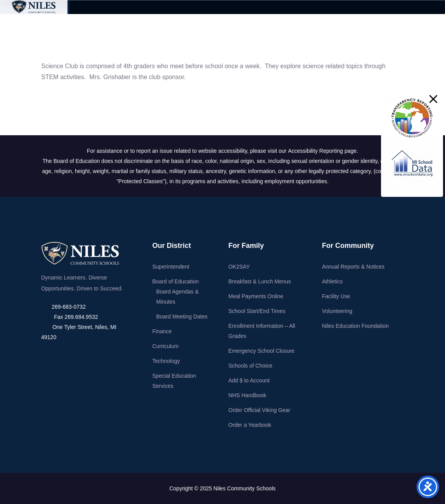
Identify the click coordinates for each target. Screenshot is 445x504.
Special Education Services (174, 381)
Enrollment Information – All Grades (262, 331)
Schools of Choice (251, 366)
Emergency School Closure (262, 351)
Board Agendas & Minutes (178, 297)
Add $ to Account (249, 380)
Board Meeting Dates (182, 317)
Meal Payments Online (256, 296)
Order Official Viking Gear (260, 410)
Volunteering (337, 311)
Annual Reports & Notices (353, 267)
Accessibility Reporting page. (323, 151)
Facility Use (336, 296)
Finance (162, 331)
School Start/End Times (257, 311)
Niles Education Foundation (355, 326)
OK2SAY (239, 267)
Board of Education (176, 281)
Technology (166, 361)
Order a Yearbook (250, 425)
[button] (433, 99)
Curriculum (166, 346)
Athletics (332, 281)
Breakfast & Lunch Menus (260, 281)
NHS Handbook (247, 395)
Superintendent (171, 267)
